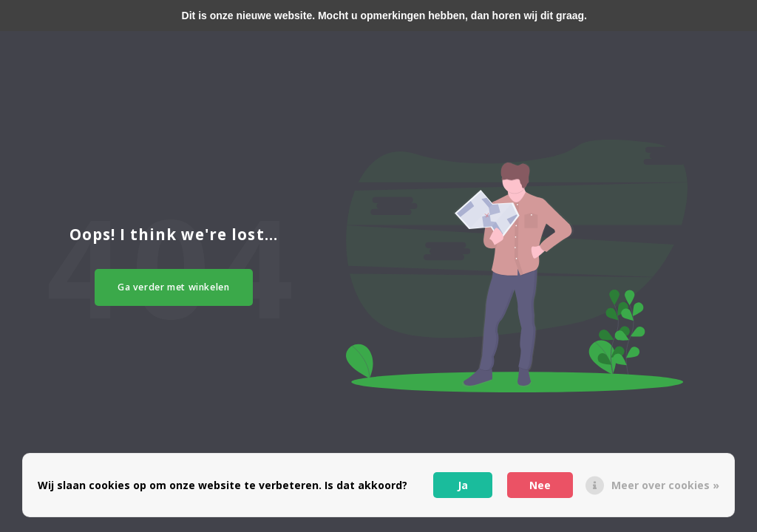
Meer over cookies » (665, 485)
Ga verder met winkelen (174, 287)
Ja (463, 485)
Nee (540, 485)
